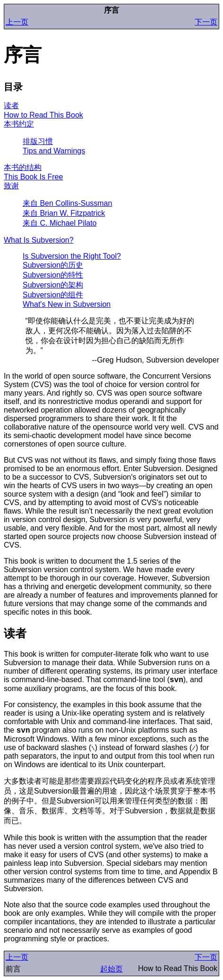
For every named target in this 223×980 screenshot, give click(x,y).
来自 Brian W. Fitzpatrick (64, 213)
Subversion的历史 (53, 265)
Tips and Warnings (54, 151)
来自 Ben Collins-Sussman (67, 203)
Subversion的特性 (53, 275)
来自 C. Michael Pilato (60, 223)
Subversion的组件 (53, 295)
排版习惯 (38, 141)
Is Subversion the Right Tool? (72, 256)
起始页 (111, 969)
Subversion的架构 (53, 285)
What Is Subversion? (39, 240)
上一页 (17, 22)
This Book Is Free (33, 177)
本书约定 (19, 124)
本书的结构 (23, 167)
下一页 (206, 22)
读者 (11, 106)
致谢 (11, 186)
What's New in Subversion (67, 304)
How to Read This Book (43, 115)
